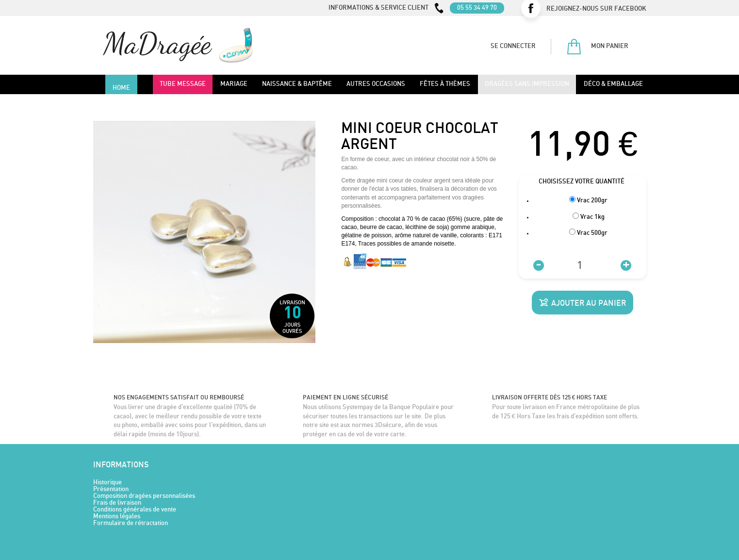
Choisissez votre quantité (582, 182)
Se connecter (513, 46)
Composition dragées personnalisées (144, 496)
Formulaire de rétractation (131, 523)
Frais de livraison (117, 503)
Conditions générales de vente (135, 510)
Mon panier (597, 47)
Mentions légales (117, 517)
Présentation (111, 489)
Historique (107, 483)
